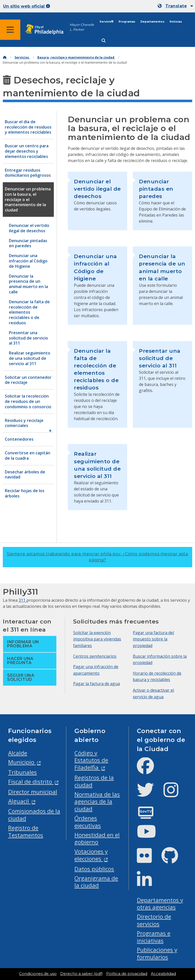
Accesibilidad (163, 974)
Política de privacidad (127, 974)
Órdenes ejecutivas (88, 822)
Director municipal (33, 792)
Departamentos (152, 22)
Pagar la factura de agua (96, 684)
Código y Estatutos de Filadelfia (91, 760)
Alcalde (18, 753)
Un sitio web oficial (27, 6)
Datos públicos (94, 869)
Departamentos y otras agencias (160, 904)
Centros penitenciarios (95, 656)
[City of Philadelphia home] (47, 30)
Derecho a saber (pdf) (81, 974)
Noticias (176, 22)
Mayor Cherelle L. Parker (82, 27)
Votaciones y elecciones (91, 855)
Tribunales (22, 772)
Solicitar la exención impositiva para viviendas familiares (97, 639)
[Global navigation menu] (10, 30)
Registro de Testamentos (26, 831)
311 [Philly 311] (22, 600)
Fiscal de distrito (31, 782)
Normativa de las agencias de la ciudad (97, 802)
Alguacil (19, 801)
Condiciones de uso (38, 974)
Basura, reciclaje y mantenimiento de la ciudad (76, 57)
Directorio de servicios (154, 920)
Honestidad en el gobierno (97, 839)
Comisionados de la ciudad (34, 815)
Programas (127, 22)
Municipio (22, 762)
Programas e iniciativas (154, 937)
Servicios (107, 22)
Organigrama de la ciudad (96, 882)
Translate (176, 6)
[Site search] (104, 41)
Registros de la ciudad (94, 781)
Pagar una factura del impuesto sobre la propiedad (153, 639)
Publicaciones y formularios (157, 953)
